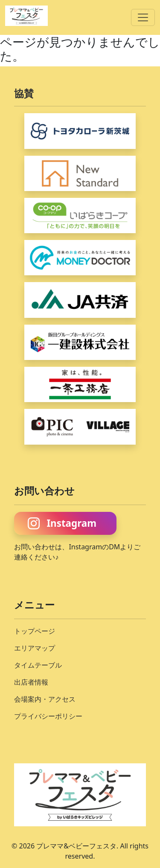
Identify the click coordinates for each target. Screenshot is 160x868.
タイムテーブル (38, 665)
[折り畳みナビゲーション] (143, 17)
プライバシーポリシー (48, 716)
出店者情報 (31, 682)
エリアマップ (35, 648)
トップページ (35, 631)
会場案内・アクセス (45, 699)
